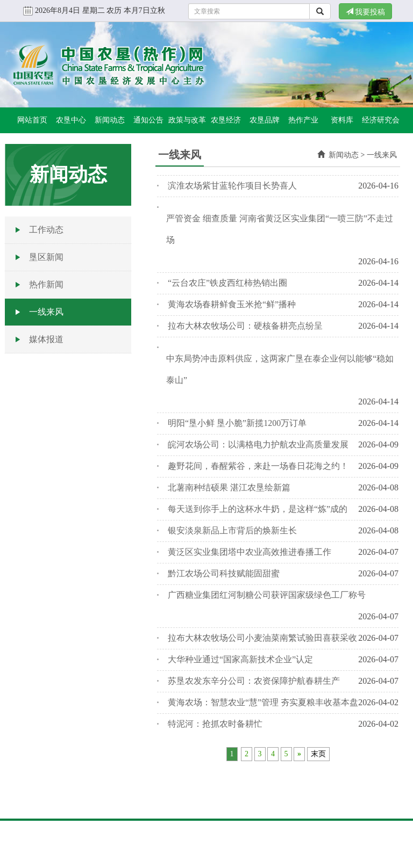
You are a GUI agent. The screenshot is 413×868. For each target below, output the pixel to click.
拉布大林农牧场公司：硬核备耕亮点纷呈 (245, 326)
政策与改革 (187, 120)
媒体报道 (46, 339)
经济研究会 (381, 120)
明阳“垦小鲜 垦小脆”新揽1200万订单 (237, 423)
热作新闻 (46, 284)
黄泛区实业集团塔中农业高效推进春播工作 (250, 552)
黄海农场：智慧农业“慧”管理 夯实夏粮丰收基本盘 (263, 702)
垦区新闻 (46, 257)
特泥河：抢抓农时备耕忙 (215, 724)
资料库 (342, 120)
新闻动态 (110, 120)
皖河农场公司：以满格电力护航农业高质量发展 (258, 444)
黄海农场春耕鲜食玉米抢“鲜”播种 (232, 304)
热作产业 (303, 120)
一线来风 (46, 312)
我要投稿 (366, 12)
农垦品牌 (265, 120)
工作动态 (46, 230)
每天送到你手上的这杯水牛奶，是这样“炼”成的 (258, 509)
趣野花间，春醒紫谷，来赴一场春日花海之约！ (258, 466)
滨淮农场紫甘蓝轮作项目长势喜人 (232, 186)
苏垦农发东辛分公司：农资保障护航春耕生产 (254, 681)
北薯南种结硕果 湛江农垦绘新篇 (229, 487)
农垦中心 (71, 120)
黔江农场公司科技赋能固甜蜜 (224, 573)
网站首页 (32, 120)
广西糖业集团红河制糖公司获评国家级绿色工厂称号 (267, 595)
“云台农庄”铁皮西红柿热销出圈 (227, 283)
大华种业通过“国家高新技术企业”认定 (240, 659)
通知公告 (148, 120)
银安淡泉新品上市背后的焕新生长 (232, 530)
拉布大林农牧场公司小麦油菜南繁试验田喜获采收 (262, 638)
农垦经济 (226, 120)
